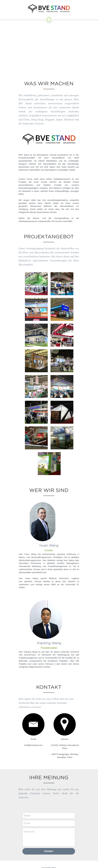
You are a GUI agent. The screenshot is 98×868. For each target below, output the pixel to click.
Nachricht (29, 825)
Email (27, 816)
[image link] (49, 19)
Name (27, 809)
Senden (49, 844)
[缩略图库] (36, 284)
